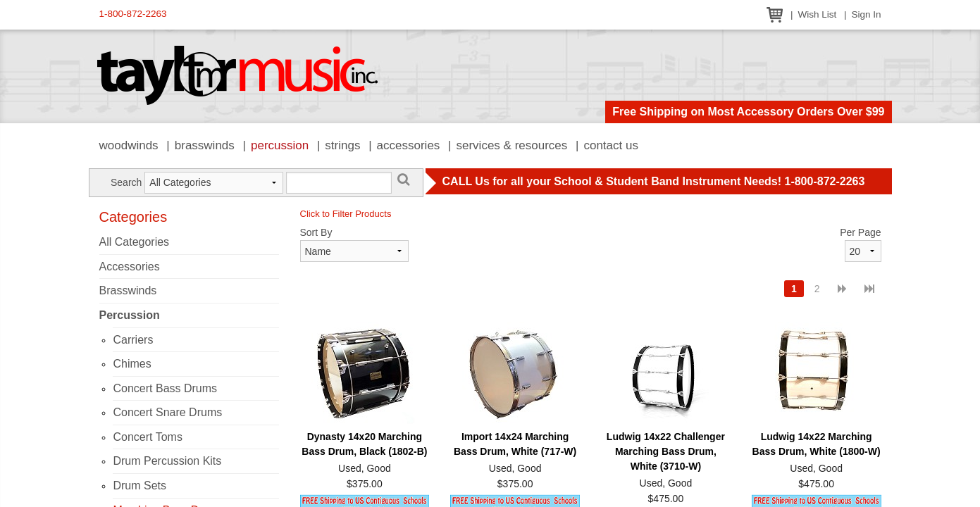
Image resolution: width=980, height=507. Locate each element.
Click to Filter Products (346, 214)
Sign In (866, 14)
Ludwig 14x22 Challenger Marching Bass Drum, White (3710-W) (666, 451)
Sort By (316, 232)
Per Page (860, 232)
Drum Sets (139, 486)
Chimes (132, 364)
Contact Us (611, 145)
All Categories (135, 242)
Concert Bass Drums (165, 388)
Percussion (280, 145)
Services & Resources (512, 145)
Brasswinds (205, 145)
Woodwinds (129, 145)
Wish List (817, 14)
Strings (342, 145)
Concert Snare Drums (167, 412)
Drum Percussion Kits (167, 461)
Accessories (409, 145)
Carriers (133, 340)
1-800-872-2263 (133, 14)
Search (126, 182)
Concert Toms (147, 437)
